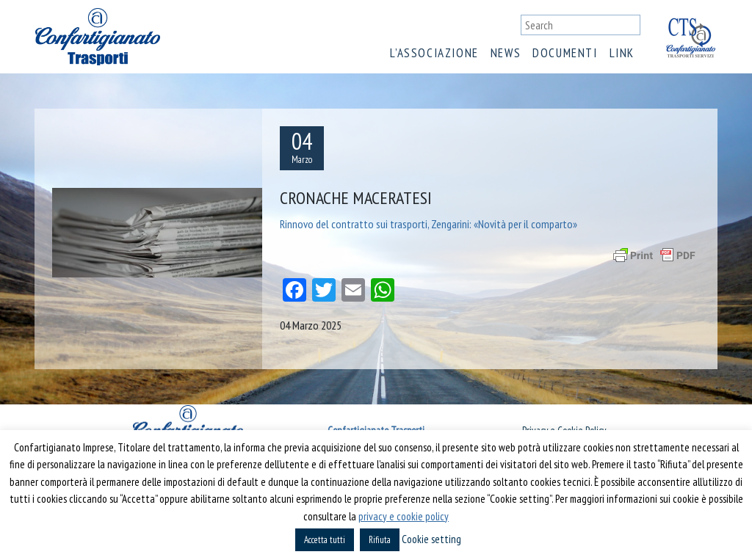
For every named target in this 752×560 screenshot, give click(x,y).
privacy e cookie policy (404, 516)
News (506, 53)
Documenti (565, 53)
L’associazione (434, 53)
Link (622, 53)
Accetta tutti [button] (325, 540)
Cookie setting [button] (431, 539)
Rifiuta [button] (380, 540)
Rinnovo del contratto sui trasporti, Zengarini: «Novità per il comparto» (429, 224)
